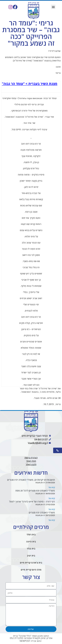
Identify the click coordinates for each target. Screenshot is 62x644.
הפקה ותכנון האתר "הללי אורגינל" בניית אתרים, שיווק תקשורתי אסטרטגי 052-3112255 (31, 637)
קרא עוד (52, 487)
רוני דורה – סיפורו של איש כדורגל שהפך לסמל (32, 502)
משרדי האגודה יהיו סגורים (42, 513)
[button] (53, 7)
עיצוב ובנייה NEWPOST (31, 641)
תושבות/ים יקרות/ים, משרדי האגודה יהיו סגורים (31, 480)
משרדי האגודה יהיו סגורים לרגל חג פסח (35, 491)
